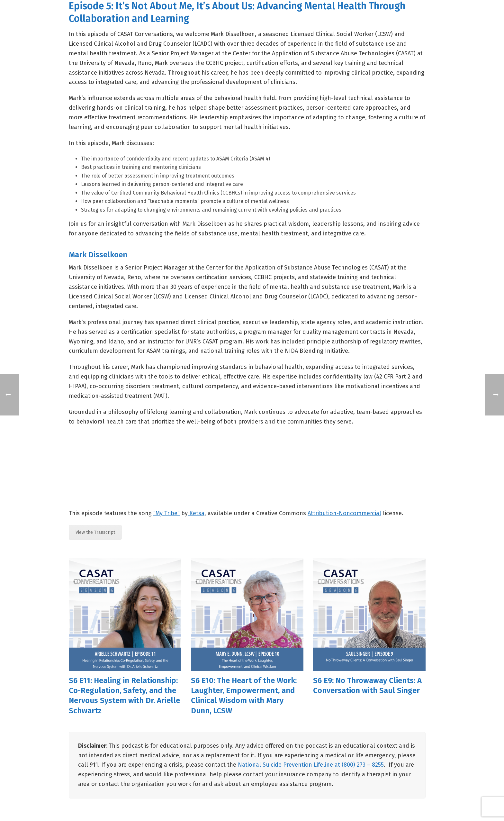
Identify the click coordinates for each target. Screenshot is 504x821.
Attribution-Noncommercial (344, 513)
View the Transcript (95, 532)
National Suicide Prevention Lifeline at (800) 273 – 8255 (311, 765)
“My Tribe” (166, 513)
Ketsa (196, 513)
